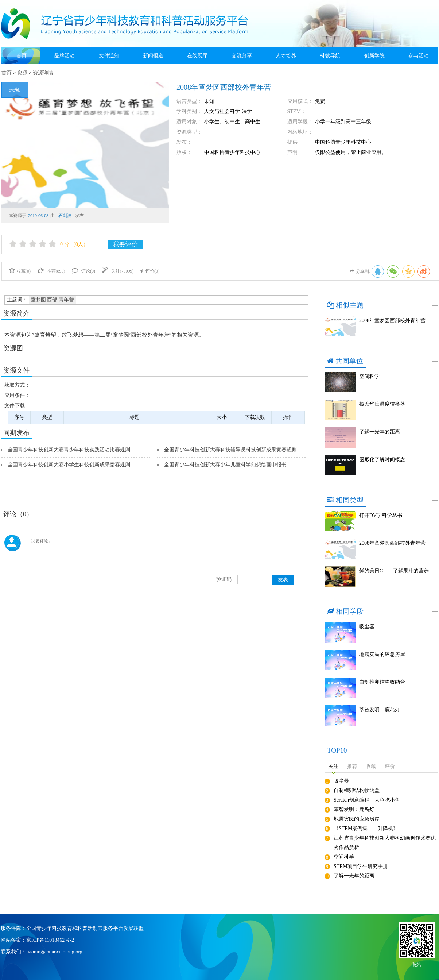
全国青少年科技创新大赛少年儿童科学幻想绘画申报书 (225, 465)
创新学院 (374, 56)
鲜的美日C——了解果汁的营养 (394, 571)
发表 (283, 580)
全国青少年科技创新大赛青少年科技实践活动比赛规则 (69, 450)
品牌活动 (65, 56)
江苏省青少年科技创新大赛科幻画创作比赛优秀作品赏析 (385, 843)
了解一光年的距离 (380, 432)
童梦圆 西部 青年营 (52, 300)
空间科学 (369, 376)
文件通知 (109, 56)
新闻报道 (153, 56)
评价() (150, 271)
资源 (22, 73)
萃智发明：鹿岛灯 (380, 710)
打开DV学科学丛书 (381, 515)
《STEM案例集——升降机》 (366, 828)
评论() (83, 271)
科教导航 (330, 56)
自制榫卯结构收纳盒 (382, 682)
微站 (416, 964)
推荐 (352, 766)
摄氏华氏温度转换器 (382, 404)
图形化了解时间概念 (382, 460)
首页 (22, 56)
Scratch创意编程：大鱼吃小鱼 (367, 800)
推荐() (51, 271)
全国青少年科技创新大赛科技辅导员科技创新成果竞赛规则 (230, 450)
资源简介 (16, 313)
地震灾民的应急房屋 (382, 654)
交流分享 (242, 56)
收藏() (20, 271)
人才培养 (286, 56)
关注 (333, 766)
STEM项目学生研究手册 (361, 866)
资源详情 (43, 73)
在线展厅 (197, 56)
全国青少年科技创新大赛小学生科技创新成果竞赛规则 (69, 465)
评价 (390, 766)
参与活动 (419, 56)
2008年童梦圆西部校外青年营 (392, 321)
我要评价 (125, 244)
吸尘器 (367, 627)
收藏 (371, 766)
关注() (118, 271)
